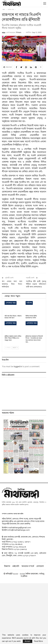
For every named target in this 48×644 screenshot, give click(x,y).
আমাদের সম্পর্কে (28, 566)
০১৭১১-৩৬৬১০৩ (19, 547)
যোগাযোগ (40, 566)
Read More (38, 641)
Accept (28, 641)
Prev (8, 348)
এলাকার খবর (11, 303)
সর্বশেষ (29, 303)
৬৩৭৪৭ (27, 542)
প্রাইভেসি (16, 566)
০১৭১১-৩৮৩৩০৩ (16, 544)
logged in (18, 367)
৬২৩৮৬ (21, 542)
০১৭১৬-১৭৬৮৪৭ (29, 556)
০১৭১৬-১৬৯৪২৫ (20, 549)
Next (15, 348)
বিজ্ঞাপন (7, 566)
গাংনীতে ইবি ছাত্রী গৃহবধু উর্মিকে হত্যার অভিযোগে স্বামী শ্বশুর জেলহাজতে (36, 284)
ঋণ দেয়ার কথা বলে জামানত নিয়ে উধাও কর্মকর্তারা (12, 284)
